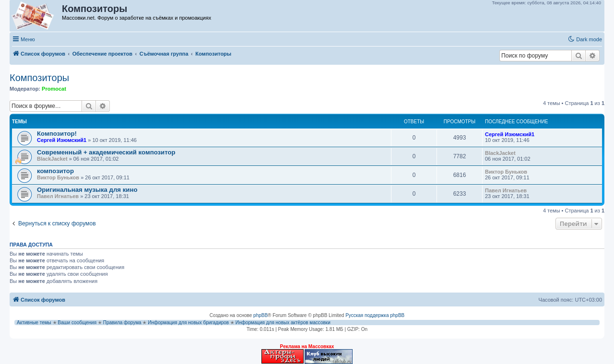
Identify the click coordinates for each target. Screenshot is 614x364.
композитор (55, 171)
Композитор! (57, 134)
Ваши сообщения (77, 323)
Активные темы (34, 323)
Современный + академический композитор (106, 152)
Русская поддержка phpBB (375, 315)
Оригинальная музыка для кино (87, 190)
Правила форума (122, 323)
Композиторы (39, 78)
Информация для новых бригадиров (188, 323)
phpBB (260, 315)
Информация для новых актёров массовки (283, 323)
